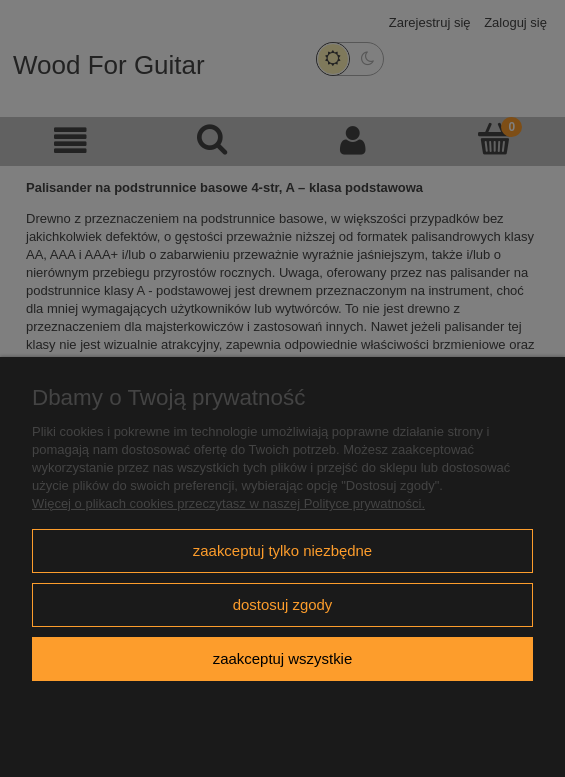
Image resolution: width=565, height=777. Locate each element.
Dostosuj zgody (283, 604)
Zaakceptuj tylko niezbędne (282, 550)
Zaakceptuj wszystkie (282, 658)
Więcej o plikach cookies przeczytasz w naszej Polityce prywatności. (228, 503)
